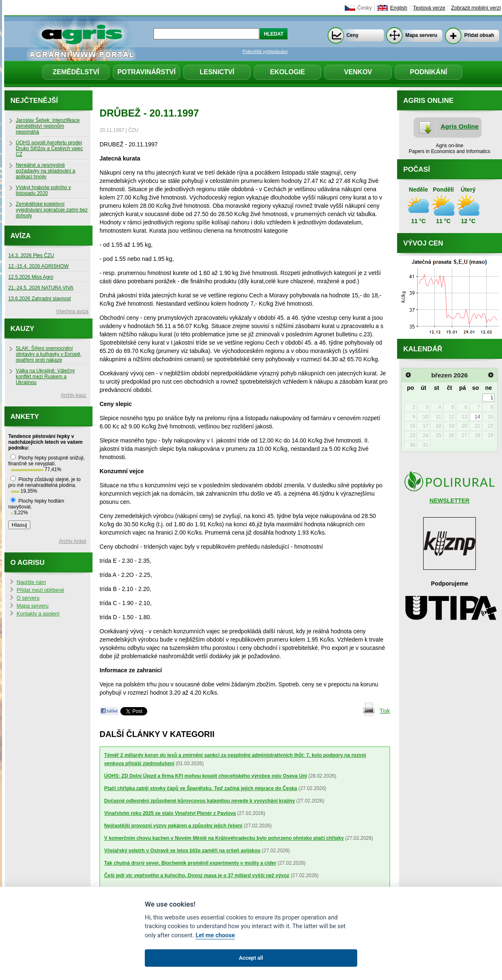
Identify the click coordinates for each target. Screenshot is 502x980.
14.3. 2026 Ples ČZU (31, 255)
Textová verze (429, 8)
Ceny (352, 35)
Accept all (251, 958)
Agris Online (460, 126)
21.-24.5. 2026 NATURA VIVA (41, 288)
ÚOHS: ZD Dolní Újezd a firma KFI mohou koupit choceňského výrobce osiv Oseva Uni (206, 776)
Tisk (385, 711)
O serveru (28, 598)
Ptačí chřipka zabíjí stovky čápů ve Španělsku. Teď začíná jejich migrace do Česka (201, 788)
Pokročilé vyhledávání (265, 51)
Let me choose (215, 935)
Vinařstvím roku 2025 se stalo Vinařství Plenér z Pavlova (170, 813)
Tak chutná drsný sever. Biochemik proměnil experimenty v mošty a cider (190, 863)
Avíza (21, 236)
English (398, 8)
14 (477, 417)
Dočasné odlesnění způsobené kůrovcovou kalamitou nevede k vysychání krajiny (200, 801)
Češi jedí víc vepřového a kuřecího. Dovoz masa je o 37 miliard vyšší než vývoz (197, 875)
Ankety (25, 417)
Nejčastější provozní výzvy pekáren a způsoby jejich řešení (173, 826)
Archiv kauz (74, 395)
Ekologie (288, 72)
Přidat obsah (479, 35)
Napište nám (31, 582)
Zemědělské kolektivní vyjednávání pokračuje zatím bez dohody (52, 210)
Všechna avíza (72, 311)
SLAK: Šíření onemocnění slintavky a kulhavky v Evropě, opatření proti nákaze (49, 354)
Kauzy (22, 329)
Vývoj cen (423, 243)
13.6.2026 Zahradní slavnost (40, 299)
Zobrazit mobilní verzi (476, 8)
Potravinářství (146, 72)
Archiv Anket (73, 541)
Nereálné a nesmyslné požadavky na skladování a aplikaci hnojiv (45, 171)
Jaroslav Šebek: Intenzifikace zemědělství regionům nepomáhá (48, 126)
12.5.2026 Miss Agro (31, 277)
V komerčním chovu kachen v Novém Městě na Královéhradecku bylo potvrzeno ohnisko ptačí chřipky (224, 838)
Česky (364, 8)
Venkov (358, 72)
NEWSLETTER (449, 501)
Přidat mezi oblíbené (40, 590)
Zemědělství (76, 72)
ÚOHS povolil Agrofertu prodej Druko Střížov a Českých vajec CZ (49, 148)
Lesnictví (217, 72)
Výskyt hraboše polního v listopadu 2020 (43, 190)
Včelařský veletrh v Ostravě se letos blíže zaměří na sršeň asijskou (182, 851)
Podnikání (429, 72)
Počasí (417, 169)
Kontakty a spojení (38, 614)
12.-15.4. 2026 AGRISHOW (38, 266)
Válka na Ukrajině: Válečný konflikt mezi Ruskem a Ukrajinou (45, 377)
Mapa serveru (421, 35)
